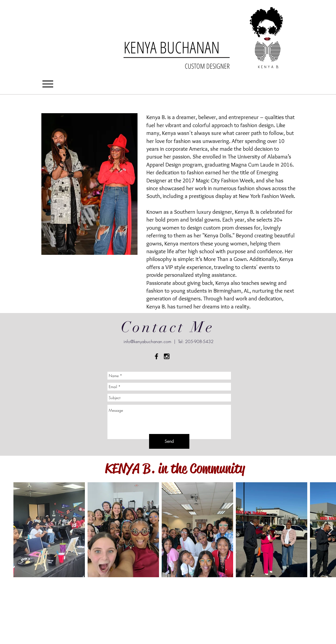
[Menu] (48, 84)
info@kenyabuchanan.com (147, 341)
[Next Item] (331, 530)
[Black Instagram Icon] (167, 356)
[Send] (169, 441)
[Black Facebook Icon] (156, 356)
